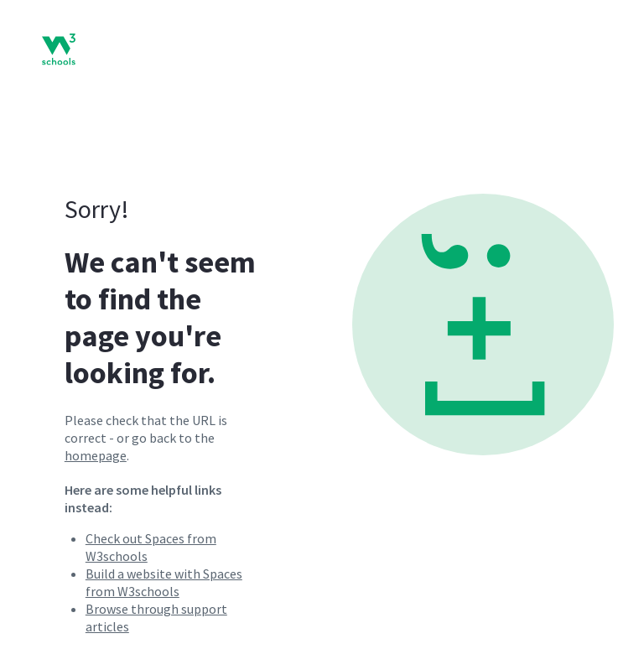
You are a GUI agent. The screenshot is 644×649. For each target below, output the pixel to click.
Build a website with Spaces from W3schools (164, 582)
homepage (96, 455)
